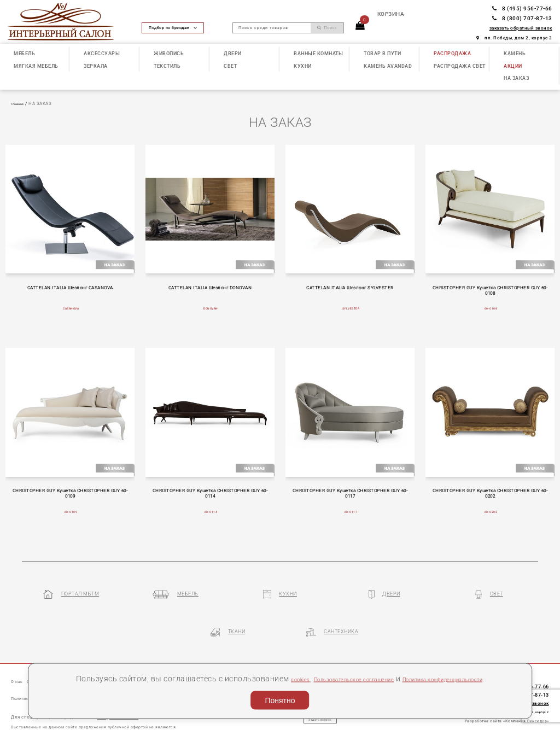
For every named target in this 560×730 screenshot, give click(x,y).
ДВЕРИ (233, 53)
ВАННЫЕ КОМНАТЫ (318, 53)
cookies (304, 663)
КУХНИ (303, 66)
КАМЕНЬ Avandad (388, 66)
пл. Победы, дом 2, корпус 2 (514, 38)
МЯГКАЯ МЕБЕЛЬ (36, 66)
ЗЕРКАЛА (96, 66)
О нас (20, 652)
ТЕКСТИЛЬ (167, 66)
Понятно (280, 698)
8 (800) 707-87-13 (522, 18)
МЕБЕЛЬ (24, 53)
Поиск (327, 28)
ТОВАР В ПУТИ (382, 53)
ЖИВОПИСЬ (169, 53)
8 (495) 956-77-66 (522, 8)
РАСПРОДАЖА (452, 53)
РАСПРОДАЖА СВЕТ (460, 66)
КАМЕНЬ (515, 53)
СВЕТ (230, 66)
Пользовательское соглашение (381, 663)
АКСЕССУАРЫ (102, 53)
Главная (20, 103)
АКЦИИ (513, 66)
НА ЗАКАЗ (516, 78)
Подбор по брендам (173, 28)
